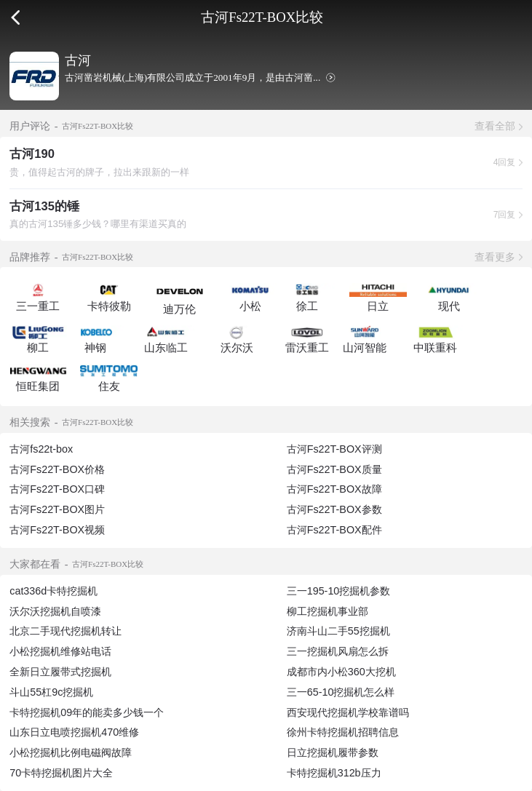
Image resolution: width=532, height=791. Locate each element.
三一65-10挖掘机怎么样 (341, 692)
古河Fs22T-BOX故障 (334, 489)
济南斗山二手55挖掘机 (338, 631)
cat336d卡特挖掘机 (53, 591)
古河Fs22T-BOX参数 (334, 509)
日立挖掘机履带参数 (333, 752)
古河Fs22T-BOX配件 (334, 530)
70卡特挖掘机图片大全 (61, 773)
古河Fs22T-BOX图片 (57, 509)
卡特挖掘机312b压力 (334, 773)
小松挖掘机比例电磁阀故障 (71, 752)
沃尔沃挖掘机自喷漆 (55, 611)
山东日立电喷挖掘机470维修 (74, 732)
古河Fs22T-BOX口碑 (57, 489)
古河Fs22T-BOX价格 (57, 469)
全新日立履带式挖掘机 (60, 672)
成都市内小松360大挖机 (341, 672)
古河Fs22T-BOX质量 (334, 469)
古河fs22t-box (41, 449)
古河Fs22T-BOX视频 (57, 530)
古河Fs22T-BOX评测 (334, 449)
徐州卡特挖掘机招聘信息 (343, 732)
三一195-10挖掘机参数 (339, 591)
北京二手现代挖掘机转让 (65, 631)
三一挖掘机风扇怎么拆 (338, 651)
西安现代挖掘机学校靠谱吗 (348, 712)
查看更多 (495, 257)
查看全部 (495, 126)
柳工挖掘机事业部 (327, 611)
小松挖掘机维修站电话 (60, 651)
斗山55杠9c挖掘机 (51, 692)
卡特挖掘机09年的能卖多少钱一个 (87, 712)
